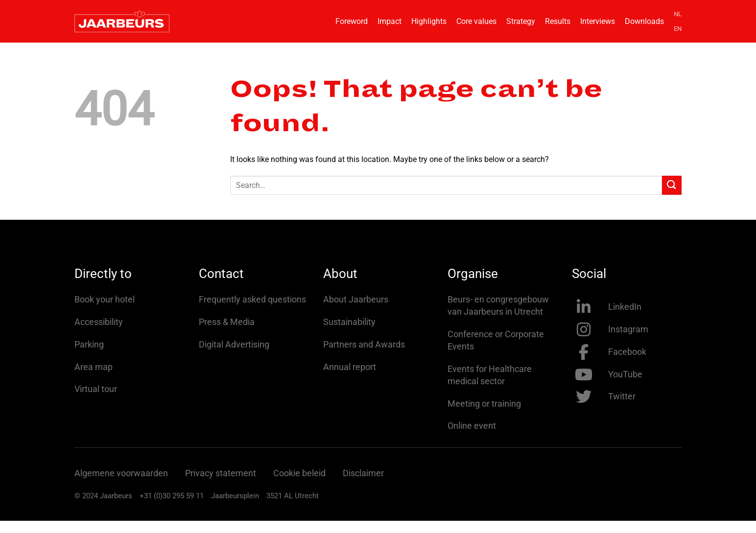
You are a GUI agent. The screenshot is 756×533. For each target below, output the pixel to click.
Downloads (644, 21)
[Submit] (672, 185)
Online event (472, 426)
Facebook (627, 352)
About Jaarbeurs (356, 299)
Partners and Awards (364, 344)
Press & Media (227, 322)
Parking (89, 344)
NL (678, 14)
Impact (390, 21)
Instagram (628, 329)
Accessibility (99, 322)
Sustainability (349, 322)
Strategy (521, 21)
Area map (94, 367)
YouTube (625, 374)
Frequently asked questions (252, 299)
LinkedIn (625, 307)
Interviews (598, 21)
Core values (476, 21)
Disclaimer (363, 473)
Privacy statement (221, 473)
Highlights (429, 21)
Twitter (622, 396)
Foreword (352, 21)
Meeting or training (484, 404)
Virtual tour (96, 389)
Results (558, 21)
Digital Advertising (234, 344)
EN (678, 29)
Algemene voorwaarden (121, 473)
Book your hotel (105, 299)
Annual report (350, 367)
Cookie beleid (299, 473)
